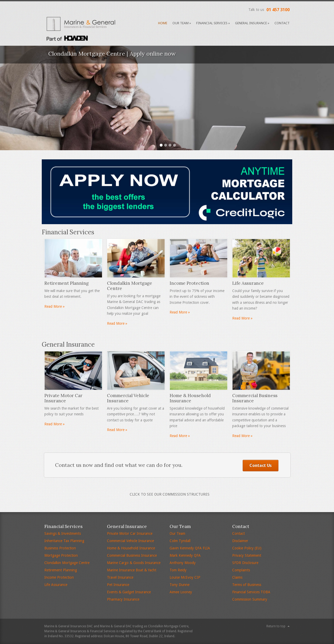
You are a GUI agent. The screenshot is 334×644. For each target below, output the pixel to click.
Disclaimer (240, 541)
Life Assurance (56, 585)
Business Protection (60, 548)
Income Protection (59, 577)
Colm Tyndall (180, 541)
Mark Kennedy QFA (185, 555)
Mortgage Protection (61, 555)
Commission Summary (250, 599)
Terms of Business (247, 585)
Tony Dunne (180, 585)
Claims (237, 577)
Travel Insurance (120, 577)
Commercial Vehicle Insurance (130, 541)
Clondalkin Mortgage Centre (67, 563)
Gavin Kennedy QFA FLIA (190, 548)
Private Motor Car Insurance (130, 533)
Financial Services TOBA (251, 592)
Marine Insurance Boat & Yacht (132, 570)
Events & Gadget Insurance (129, 592)
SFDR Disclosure (245, 563)
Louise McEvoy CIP (185, 577)
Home (163, 23)
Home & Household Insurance (131, 548)
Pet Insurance (118, 585)
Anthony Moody (183, 563)
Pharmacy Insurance (123, 599)
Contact (282, 23)
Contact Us (261, 465)
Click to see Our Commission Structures (170, 494)
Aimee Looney (181, 592)
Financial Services (213, 23)
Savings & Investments (63, 533)
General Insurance (252, 23)
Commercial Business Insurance (132, 555)
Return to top (276, 626)
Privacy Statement (247, 555)
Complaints (241, 570)
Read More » (55, 306)
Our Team (182, 23)
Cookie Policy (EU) (247, 548)
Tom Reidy (178, 570)
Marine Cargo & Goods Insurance (134, 563)
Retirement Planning (61, 570)
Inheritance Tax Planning (64, 541)
